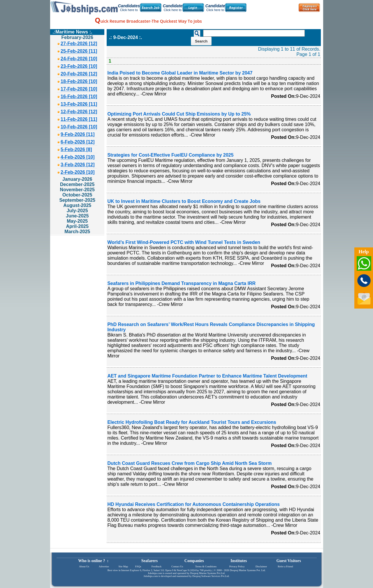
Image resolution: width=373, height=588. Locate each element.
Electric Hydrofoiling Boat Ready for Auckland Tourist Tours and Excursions (192, 422)
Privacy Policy (237, 566)
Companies (194, 561)
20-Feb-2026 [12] (79, 74)
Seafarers (150, 561)
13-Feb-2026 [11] (79, 104)
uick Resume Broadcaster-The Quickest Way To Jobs (148, 21)
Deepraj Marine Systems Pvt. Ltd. (248, 570)
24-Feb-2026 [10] (79, 59)
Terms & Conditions (206, 566)
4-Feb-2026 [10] (78, 157)
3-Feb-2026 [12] (78, 165)
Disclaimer (261, 566)
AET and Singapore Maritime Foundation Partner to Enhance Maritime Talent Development (207, 376)
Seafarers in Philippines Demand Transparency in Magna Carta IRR (181, 283)
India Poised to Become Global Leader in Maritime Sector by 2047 (180, 73)
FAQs (138, 566)
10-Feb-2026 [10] (79, 127)
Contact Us (177, 566)
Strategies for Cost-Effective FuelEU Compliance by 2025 (170, 155)
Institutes (239, 561)
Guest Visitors (288, 561)
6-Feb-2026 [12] (78, 142)
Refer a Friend (285, 566)
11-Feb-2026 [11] (79, 119)
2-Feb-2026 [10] (78, 172)
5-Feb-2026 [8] (76, 149)
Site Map (123, 566)
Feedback (156, 566)
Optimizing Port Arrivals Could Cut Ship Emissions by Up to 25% (179, 114)
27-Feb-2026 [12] (79, 44)
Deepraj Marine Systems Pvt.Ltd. (207, 573)
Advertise (104, 566)
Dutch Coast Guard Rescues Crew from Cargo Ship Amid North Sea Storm (189, 463)
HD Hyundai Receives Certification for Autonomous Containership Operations (193, 504)
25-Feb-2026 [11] (79, 51)
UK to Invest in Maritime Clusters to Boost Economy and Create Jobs (184, 201)
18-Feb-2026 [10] (79, 81)
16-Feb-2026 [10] (79, 96)
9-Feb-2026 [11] (78, 134)
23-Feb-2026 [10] (79, 66)
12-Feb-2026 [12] (79, 112)
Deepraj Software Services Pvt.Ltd (211, 576)
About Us (84, 566)
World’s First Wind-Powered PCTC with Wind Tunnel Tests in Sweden (184, 242)
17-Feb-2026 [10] (79, 89)
